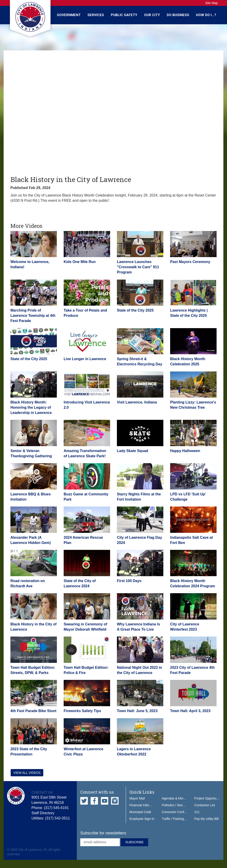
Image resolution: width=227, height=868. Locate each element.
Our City (152, 15)
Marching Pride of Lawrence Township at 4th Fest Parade (33, 316)
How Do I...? (206, 15)
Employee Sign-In (142, 819)
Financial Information (144, 805)
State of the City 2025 (135, 310)
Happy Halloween (185, 451)
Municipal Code (140, 812)
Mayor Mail (137, 798)
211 (197, 812)
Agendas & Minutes (175, 798)
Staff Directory (43, 813)
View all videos (27, 773)
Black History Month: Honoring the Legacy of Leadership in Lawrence (31, 407)
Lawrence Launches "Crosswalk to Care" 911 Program (138, 267)
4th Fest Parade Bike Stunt (33, 711)
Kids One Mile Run (80, 262)
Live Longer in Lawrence (85, 359)
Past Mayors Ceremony (190, 262)
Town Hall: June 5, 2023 (137, 711)
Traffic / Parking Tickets (178, 819)
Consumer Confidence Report (183, 812)
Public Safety (124, 15)
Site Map (211, 3)
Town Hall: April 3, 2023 (190, 711)
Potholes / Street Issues (179, 805)
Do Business (178, 15)
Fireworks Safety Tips (82, 711)
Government (69, 15)
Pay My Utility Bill (206, 819)
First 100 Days (129, 581)
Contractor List (205, 805)
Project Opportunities (209, 798)
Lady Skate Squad (133, 451)
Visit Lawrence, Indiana (137, 402)
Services (96, 15)
